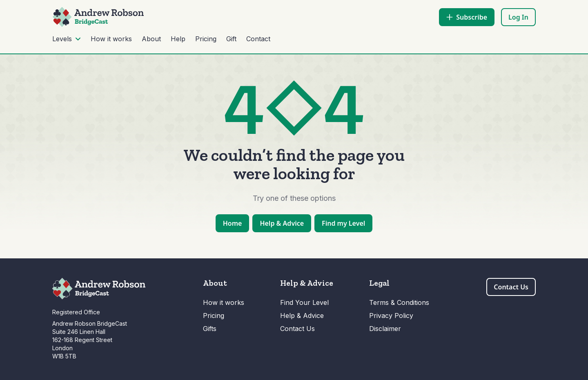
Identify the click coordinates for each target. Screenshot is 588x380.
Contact (258, 39)
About (151, 39)
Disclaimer (385, 329)
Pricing (206, 39)
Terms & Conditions (399, 302)
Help (178, 39)
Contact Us (297, 329)
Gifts (210, 329)
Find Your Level (304, 302)
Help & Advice (302, 316)
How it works (111, 39)
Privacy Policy (391, 316)
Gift (231, 39)
